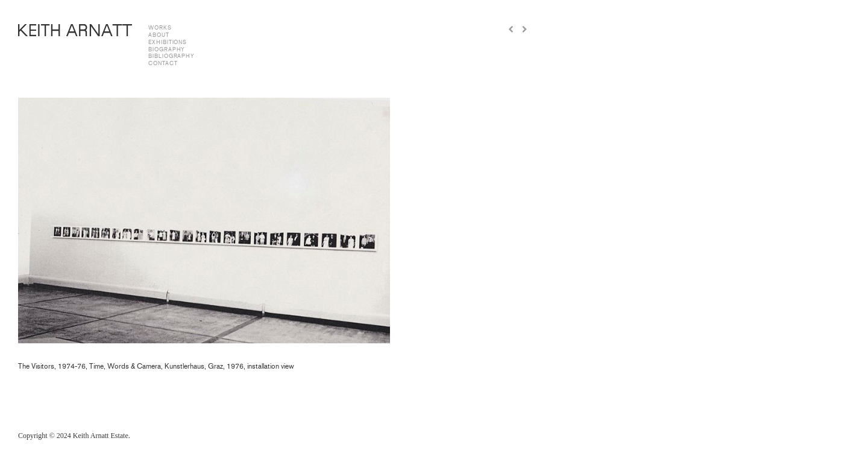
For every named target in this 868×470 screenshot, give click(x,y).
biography (167, 49)
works (160, 28)
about (159, 35)
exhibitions (168, 42)
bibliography (171, 56)
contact (163, 63)
